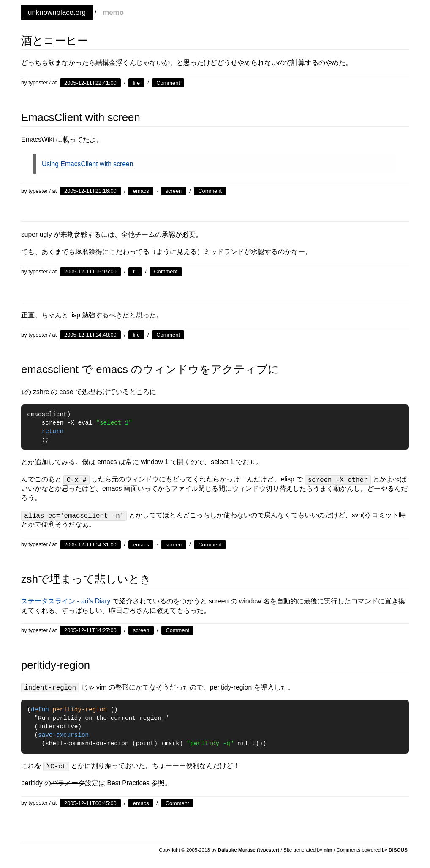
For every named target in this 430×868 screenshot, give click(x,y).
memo (113, 12)
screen (174, 191)
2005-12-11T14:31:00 (90, 544)
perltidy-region (56, 665)
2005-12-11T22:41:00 (90, 82)
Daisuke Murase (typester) (249, 850)
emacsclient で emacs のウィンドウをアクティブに (150, 369)
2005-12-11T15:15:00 (90, 272)
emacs (141, 191)
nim (328, 850)
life (136, 82)
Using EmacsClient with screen (88, 164)
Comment (168, 82)
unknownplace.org (57, 12)
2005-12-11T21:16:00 (90, 191)
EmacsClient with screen (81, 117)
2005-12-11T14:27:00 (90, 630)
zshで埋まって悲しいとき (86, 579)
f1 (135, 272)
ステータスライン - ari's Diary (66, 601)
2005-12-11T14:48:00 (90, 335)
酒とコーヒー (55, 41)
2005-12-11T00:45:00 (90, 803)
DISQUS (398, 850)
